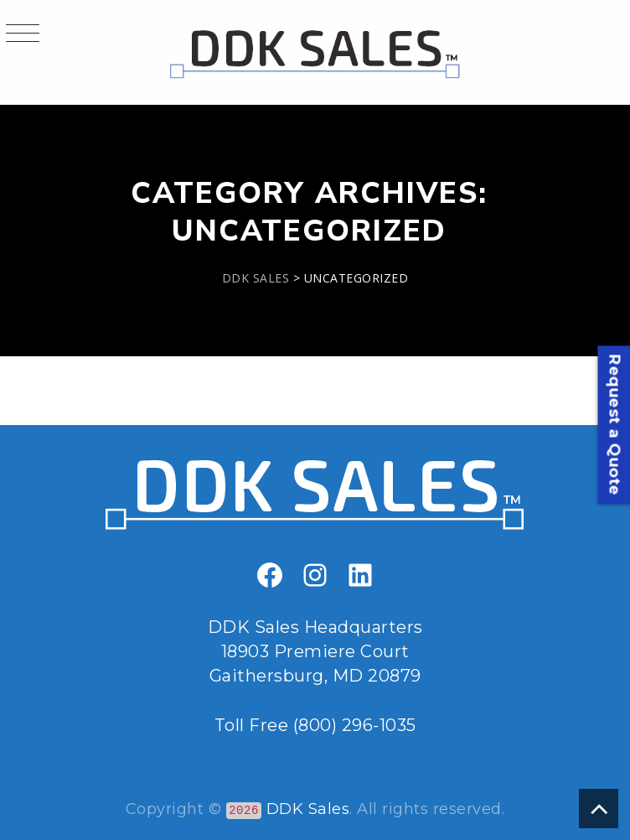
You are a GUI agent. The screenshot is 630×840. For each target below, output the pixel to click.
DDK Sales (308, 809)
